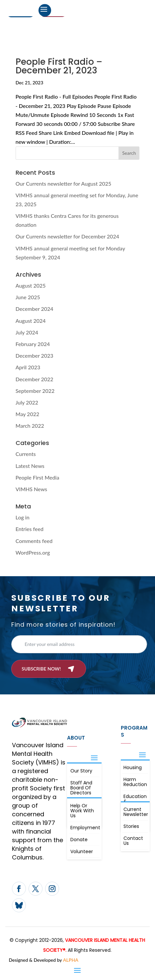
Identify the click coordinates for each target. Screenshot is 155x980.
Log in (23, 517)
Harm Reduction (135, 782)
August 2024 (31, 321)
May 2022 (28, 414)
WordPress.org (33, 552)
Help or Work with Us (82, 811)
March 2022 (30, 426)
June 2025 (28, 297)
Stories (131, 826)
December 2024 (35, 309)
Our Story (81, 771)
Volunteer (82, 851)
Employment (85, 828)
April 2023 (28, 367)
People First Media (38, 477)
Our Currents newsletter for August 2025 (64, 183)
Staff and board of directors (81, 788)
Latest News (30, 466)
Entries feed (30, 529)
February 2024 (33, 344)
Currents (26, 454)
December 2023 (35, 356)
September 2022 (35, 391)
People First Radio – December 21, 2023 (59, 66)
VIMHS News (31, 489)
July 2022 (27, 402)
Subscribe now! (41, 669)
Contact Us (133, 841)
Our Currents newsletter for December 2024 (67, 236)
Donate (79, 840)
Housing (133, 767)
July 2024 (27, 332)
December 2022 (35, 379)
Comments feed (34, 541)
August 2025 (31, 285)
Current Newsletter (136, 812)
